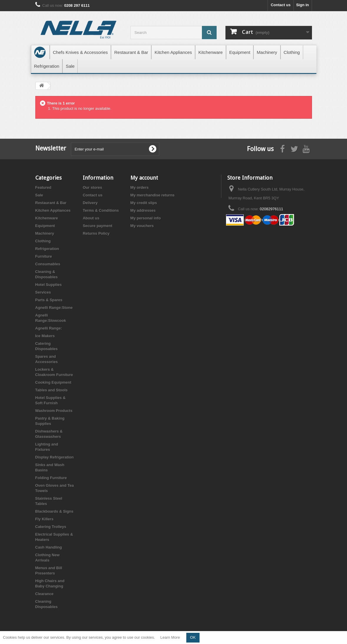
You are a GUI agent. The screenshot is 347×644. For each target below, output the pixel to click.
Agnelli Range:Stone (54, 308)
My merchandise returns (152, 195)
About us (91, 218)
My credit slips (144, 203)
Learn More (170, 637)
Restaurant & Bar (51, 203)
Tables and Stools (52, 390)
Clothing (43, 241)
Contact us (281, 5)
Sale (39, 195)
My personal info (146, 218)
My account (144, 178)
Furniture (44, 256)
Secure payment (97, 226)
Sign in (302, 5)
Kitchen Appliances (53, 210)
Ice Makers (45, 336)
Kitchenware (47, 218)
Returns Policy (96, 233)
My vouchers (142, 226)
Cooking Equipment (53, 382)
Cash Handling (49, 547)
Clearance (44, 594)
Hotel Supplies (49, 285)
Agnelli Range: (49, 328)
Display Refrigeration (55, 457)
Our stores (92, 187)
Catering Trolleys (51, 527)
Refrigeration (47, 249)
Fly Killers (44, 519)
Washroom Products (54, 411)
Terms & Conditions (101, 210)
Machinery (45, 233)
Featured (43, 187)
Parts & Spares (49, 300)
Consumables (48, 264)
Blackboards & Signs (54, 511)
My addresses (143, 210)
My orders (140, 187)
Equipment (45, 226)
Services (43, 292)
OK (193, 637)
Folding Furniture (51, 478)
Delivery (90, 203)
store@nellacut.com (267, 220)
